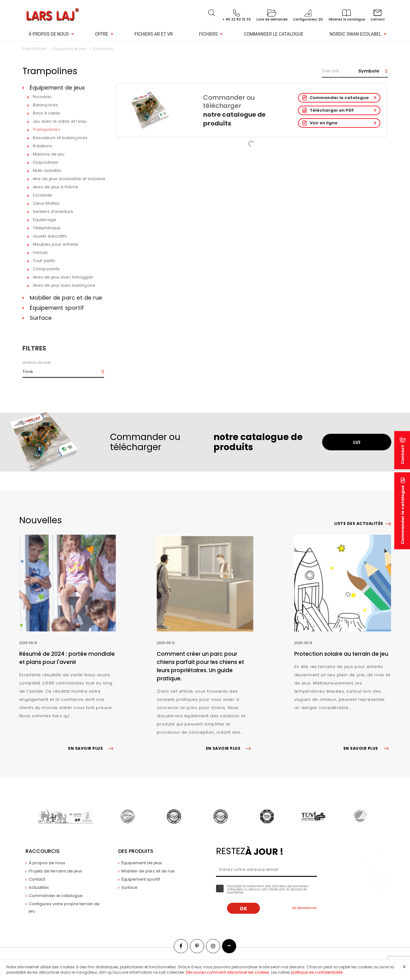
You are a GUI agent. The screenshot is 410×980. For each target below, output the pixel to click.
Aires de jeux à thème (56, 187)
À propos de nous (49, 34)
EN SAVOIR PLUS (92, 748)
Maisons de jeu (49, 154)
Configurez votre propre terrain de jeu (64, 907)
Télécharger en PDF (332, 110)
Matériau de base (37, 363)
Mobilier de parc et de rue (66, 298)
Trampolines (47, 129)
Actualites (39, 887)
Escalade (42, 195)
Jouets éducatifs (50, 236)
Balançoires (45, 105)
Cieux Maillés (46, 203)
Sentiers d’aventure (53, 211)
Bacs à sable (46, 113)
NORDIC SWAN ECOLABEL (356, 34)
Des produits (136, 851)
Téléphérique (47, 228)
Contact (37, 879)
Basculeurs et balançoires (60, 138)
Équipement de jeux (57, 88)
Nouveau (42, 97)
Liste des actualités (359, 523)
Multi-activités (47, 170)
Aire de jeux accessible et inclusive (69, 179)
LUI (357, 442)
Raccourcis (43, 851)
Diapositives (45, 162)
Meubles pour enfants (56, 244)
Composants (46, 269)
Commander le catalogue (273, 34)
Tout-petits (44, 261)
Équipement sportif (57, 308)
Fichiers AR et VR (154, 34)
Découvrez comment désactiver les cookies (228, 972)
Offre (102, 34)
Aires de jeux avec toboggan (63, 277)
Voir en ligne (324, 123)
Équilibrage (44, 220)
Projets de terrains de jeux (55, 871)
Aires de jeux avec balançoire (64, 285)
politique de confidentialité (317, 972)
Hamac (40, 252)
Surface (41, 318)
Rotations (42, 146)
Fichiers (208, 34)
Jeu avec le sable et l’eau (60, 121)
